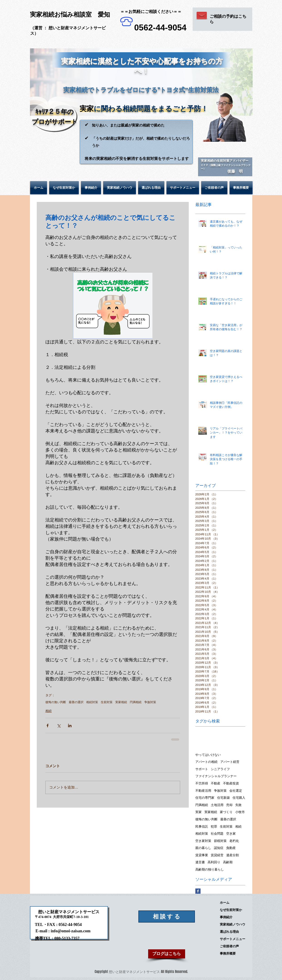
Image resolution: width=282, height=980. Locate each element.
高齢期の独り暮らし (210, 869)
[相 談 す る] (167, 917)
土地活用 (217, 805)
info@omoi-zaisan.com (71, 931)
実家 (199, 812)
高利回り (214, 862)
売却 (229, 805)
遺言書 (200, 862)
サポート (202, 769)
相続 (49, 711)
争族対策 (150, 702)
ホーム (225, 903)
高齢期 (228, 862)
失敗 (238, 805)
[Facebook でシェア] (48, 726)
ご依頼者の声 (229, 946)
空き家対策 (203, 841)
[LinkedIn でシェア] (70, 726)
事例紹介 (226, 917)
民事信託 (202, 826)
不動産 (216, 783)
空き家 (231, 834)
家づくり (226, 812)
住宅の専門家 (205, 798)
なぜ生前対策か (231, 910)
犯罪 (214, 826)
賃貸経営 (217, 855)
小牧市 (240, 812)
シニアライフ (220, 769)
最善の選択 (76, 702)
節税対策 (220, 841)
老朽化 (234, 841)
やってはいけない (208, 755)
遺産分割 (233, 855)
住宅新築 (223, 798)
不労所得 (202, 783)
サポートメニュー (233, 939)
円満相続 (136, 702)
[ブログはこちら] (167, 954)
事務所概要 (228, 953)
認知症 (219, 848)
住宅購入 (239, 798)
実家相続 (121, 702)
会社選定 (236, 791)
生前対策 (107, 702)
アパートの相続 (206, 762)
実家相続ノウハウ (233, 924)
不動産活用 (203, 791)
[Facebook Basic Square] (198, 891)
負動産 (231, 848)
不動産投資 (231, 783)
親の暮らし (203, 848)
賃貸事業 (202, 855)
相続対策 (92, 702)
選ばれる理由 (229, 932)
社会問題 (217, 834)
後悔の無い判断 (56, 702)
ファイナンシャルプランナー (216, 776)
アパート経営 (230, 762)
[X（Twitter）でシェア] (59, 726)
